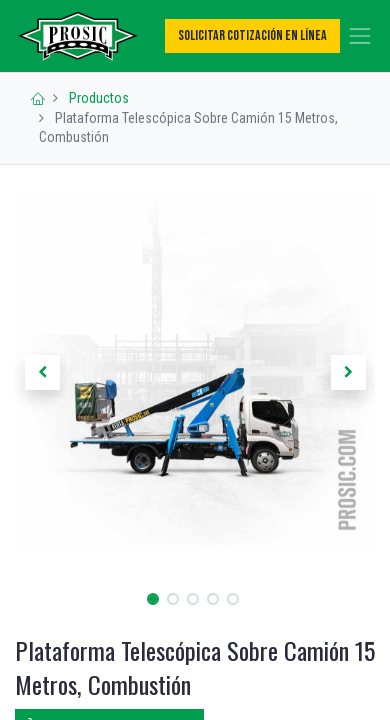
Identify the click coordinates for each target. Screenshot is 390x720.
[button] (42, 373)
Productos (99, 98)
